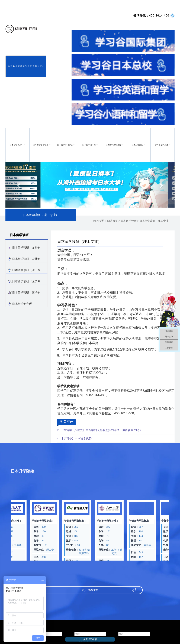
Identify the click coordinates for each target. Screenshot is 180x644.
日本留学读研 (129, 221)
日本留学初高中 (17, 145)
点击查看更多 (88, 590)
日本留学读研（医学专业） (24, 282)
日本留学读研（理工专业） (155, 221)
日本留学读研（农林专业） (24, 260)
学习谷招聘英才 (162, 145)
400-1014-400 (151, 16)
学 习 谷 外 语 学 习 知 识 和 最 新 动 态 (26, 66)
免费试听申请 (90, 639)
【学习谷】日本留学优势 (76, 438)
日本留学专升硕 (20, 304)
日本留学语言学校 (42, 145)
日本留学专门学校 (66, 145)
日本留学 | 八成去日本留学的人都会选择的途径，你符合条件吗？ (101, 430)
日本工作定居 (138, 145)
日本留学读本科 (90, 145)
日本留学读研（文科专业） (24, 249)
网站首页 (112, 221)
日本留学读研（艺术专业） (24, 294)
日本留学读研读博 (114, 145)
